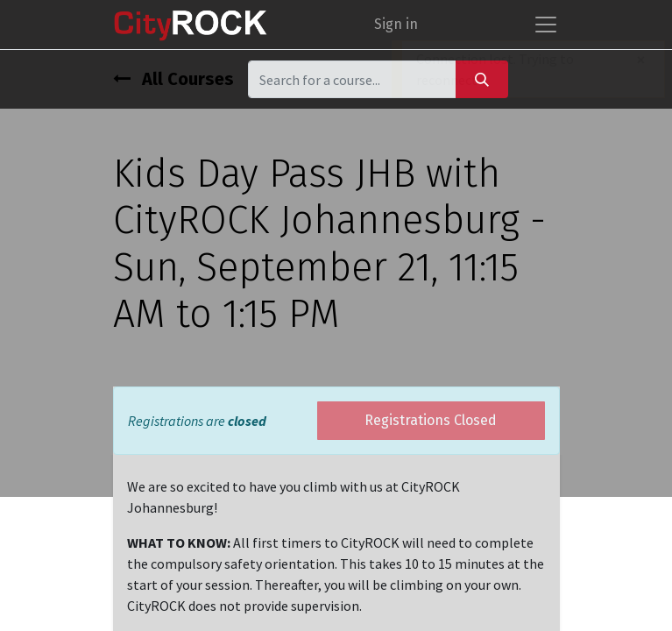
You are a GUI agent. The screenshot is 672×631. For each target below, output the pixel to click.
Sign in (396, 24)
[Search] (482, 79)
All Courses (173, 79)
